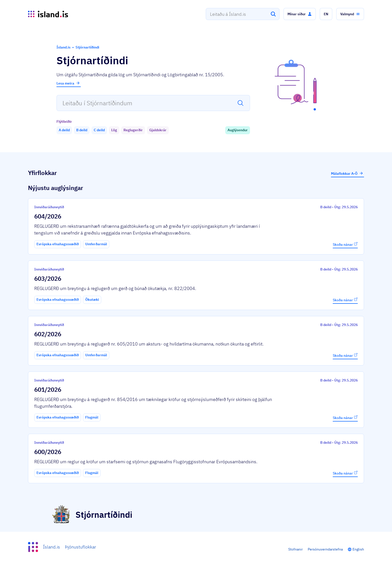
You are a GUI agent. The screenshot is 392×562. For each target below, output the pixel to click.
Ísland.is (51, 547)
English (358, 549)
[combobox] (243, 14)
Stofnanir (295, 549)
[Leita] (273, 14)
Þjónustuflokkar (80, 547)
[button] (300, 14)
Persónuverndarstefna (325, 549)
